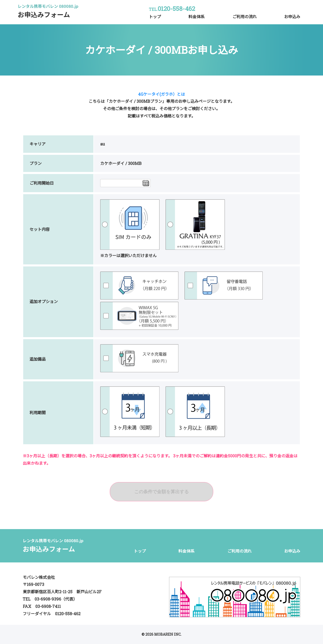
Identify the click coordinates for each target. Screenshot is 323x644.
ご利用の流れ (245, 17)
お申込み (292, 17)
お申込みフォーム (48, 13)
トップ (155, 17)
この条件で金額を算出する (161, 492)
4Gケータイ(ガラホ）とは (161, 94)
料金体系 (197, 17)
